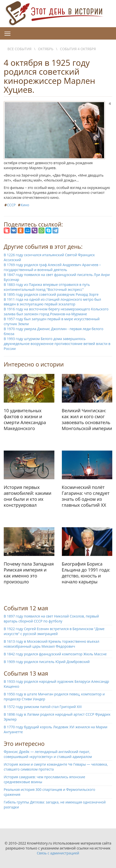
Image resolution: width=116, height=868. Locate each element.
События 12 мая (26, 608)
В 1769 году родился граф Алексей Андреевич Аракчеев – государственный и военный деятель (52, 267)
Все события (19, 49)
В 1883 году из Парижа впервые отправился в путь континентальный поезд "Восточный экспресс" (47, 287)
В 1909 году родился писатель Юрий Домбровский (47, 662)
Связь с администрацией (58, 853)
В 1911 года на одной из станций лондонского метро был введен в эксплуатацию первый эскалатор (52, 302)
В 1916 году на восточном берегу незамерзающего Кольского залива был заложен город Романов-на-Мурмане (56, 311)
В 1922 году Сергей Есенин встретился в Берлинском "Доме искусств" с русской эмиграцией (54, 631)
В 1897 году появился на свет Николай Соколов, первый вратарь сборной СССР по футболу (51, 619)
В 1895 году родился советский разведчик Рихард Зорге (51, 294)
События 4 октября (78, 49)
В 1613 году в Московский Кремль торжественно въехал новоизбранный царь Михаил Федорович (51, 644)
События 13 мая (26, 673)
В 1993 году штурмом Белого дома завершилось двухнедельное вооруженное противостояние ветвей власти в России (57, 344)
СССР (11, 205)
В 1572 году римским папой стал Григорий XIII (43, 707)
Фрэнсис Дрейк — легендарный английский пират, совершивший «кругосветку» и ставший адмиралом (48, 754)
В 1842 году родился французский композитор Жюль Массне (55, 654)
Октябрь (46, 49)
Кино (25, 205)
